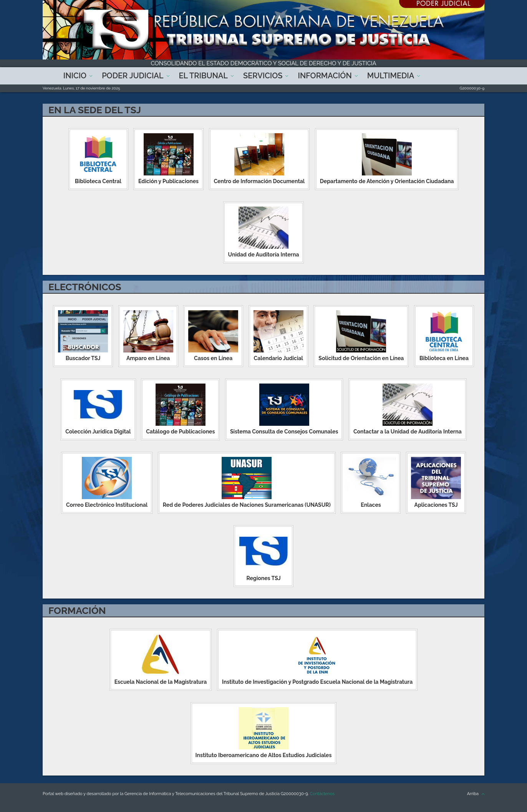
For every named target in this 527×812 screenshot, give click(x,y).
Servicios (263, 76)
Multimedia (391, 76)
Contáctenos (322, 794)
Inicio (75, 76)
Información (325, 76)
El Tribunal (204, 76)
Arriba (473, 794)
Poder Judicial (133, 76)
